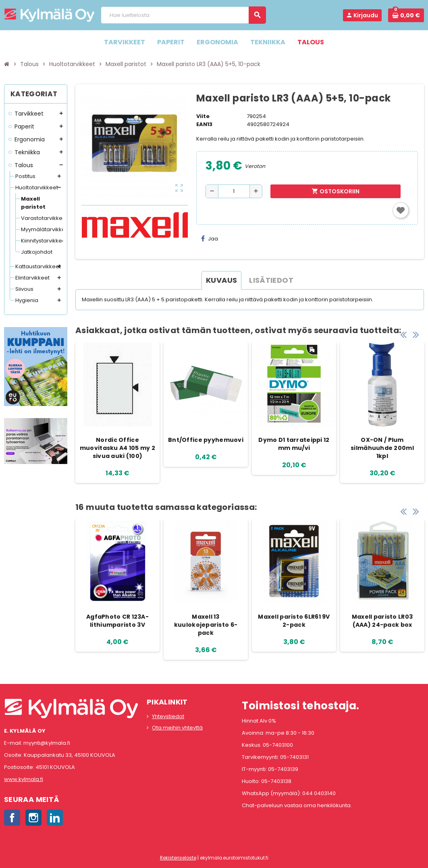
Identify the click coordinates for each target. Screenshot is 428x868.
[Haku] (183, 15)
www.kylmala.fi (24, 779)
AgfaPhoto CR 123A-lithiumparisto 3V (117, 621)
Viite (203, 116)
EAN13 (204, 124)
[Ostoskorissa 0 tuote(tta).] (406, 15)
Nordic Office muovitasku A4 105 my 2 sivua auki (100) (117, 448)
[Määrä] (234, 191)
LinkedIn (55, 818)
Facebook (12, 818)
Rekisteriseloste (178, 858)
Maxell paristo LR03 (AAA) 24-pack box (382, 621)
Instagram (33, 818)
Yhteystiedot (168, 716)
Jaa (210, 239)
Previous (403, 334)
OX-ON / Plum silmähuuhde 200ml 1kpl (382, 448)
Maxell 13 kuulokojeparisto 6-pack (206, 625)
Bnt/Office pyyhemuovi (206, 440)
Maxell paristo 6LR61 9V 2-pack (294, 621)
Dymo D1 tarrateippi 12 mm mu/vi (294, 444)
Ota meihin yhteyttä (177, 728)
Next (416, 334)
